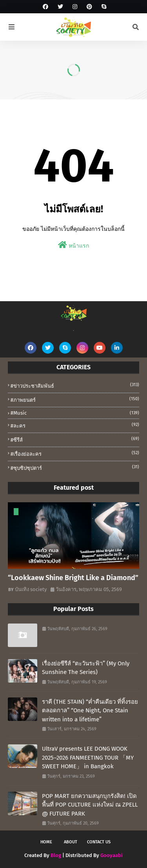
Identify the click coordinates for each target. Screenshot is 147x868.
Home (46, 842)
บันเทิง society (31, 589)
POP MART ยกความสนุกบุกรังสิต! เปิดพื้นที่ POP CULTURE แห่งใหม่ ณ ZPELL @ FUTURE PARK (90, 805)
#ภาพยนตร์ (75, 399)
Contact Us (99, 842)
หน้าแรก (73, 245)
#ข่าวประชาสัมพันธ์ (75, 385)
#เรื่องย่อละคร (75, 453)
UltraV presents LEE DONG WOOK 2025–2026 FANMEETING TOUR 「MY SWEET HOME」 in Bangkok (88, 757)
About (71, 842)
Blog (56, 855)
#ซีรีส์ (75, 439)
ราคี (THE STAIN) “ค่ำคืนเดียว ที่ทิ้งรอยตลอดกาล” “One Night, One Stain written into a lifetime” (90, 711)
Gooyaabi (112, 855)
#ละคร (75, 425)
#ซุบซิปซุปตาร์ (75, 467)
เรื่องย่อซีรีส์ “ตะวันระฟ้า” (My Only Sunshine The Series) (86, 668)
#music (75, 413)
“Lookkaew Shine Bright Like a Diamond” (73, 578)
